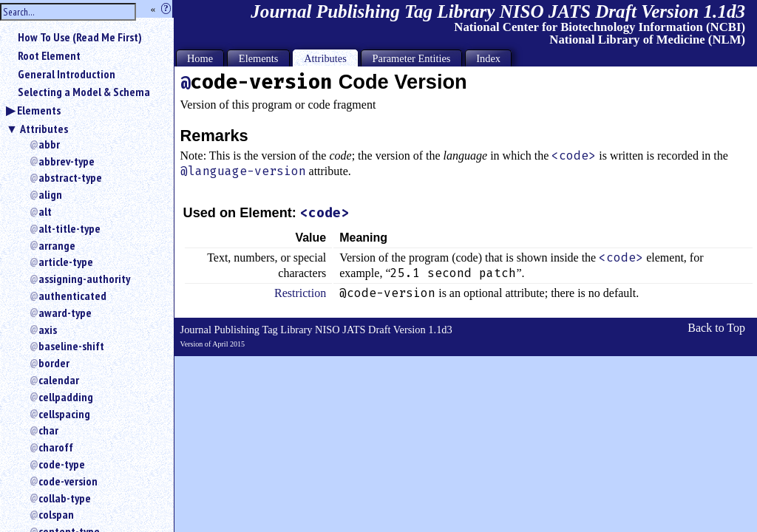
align (50, 194)
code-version (68, 481)
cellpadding (66, 397)
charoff (56, 447)
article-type (66, 262)
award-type (65, 313)
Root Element (49, 55)
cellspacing (64, 414)
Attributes (44, 129)
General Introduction (67, 74)
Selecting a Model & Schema (84, 92)
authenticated (72, 296)
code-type (62, 464)
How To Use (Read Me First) (80, 37)
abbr (49, 144)
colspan (56, 514)
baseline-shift (71, 346)
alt (45, 211)
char (48, 430)
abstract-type (70, 177)
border (54, 363)
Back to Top (716, 328)
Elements (39, 110)
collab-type (65, 498)
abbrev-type (67, 161)
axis (48, 330)
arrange (57, 245)
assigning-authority (84, 279)
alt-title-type (69, 228)
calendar (59, 380)
